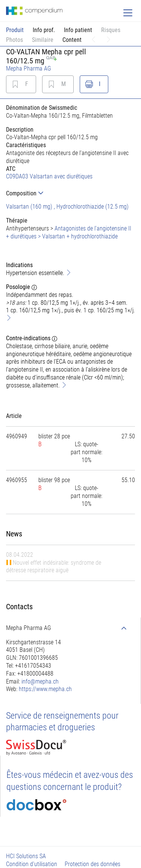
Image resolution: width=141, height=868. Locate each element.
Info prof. (44, 30)
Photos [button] (14, 40)
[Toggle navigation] (128, 13)
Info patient (78, 30)
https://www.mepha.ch (45, 689)
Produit (15, 30)
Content (72, 40)
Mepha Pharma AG (29, 68)
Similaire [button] (43, 40)
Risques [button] (111, 30)
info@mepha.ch (40, 681)
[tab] (70, 193)
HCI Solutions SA (26, 856)
